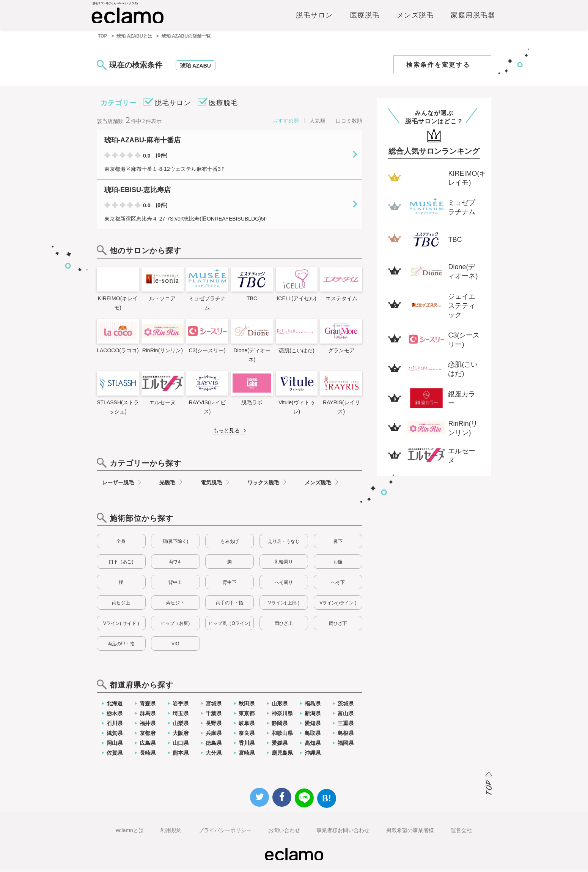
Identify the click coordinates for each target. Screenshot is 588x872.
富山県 (346, 717)
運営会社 (461, 834)
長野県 (214, 727)
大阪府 (181, 736)
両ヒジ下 (175, 606)
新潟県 (313, 717)
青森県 (148, 707)
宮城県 (214, 707)
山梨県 (181, 727)
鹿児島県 (282, 756)
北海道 (115, 707)
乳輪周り (284, 565)
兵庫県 (214, 736)
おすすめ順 (286, 124)
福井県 (148, 727)
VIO (175, 647)
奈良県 (247, 736)
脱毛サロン (314, 18)
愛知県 (313, 727)
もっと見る (226, 434)
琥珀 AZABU (196, 69)
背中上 (175, 586)
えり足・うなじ (284, 545)
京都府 (148, 736)
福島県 (313, 707)
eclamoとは (130, 834)
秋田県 (247, 707)
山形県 (280, 707)
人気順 (318, 124)
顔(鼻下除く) (175, 545)
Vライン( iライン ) (338, 606)
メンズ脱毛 (415, 18)
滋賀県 (115, 736)
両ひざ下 (338, 627)
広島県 (148, 746)
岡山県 (115, 746)
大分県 (214, 756)
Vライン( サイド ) (121, 627)
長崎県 (148, 756)
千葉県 (214, 717)
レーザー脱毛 (118, 486)
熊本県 (181, 756)
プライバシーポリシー (225, 834)
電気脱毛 (211, 486)
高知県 (313, 746)
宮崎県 (247, 756)
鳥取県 (313, 736)
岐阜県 (247, 727)
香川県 (247, 746)
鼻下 (338, 545)
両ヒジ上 (121, 606)
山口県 (181, 746)
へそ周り (284, 586)
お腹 (338, 565)
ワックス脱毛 (263, 486)
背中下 (230, 586)
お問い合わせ (284, 834)
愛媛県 (280, 746)
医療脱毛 (365, 18)
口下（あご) (121, 565)
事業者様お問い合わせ (343, 834)
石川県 (115, 727)
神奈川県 (282, 717)
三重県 (346, 727)
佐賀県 (115, 756)
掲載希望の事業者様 (410, 834)
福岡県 (346, 746)
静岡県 (280, 727)
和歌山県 (282, 736)
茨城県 (346, 707)
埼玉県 (181, 717)
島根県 (346, 736)
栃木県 (115, 717)
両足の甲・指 (121, 647)
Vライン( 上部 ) (284, 606)
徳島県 (214, 746)
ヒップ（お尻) (175, 627)
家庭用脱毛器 (473, 18)
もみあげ (230, 545)
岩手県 (181, 707)
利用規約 (171, 834)
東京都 (247, 717)
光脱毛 (167, 486)
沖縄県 (313, 756)
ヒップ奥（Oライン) (229, 627)
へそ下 (338, 586)
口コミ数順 (349, 124)
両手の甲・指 (230, 606)
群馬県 (148, 717)
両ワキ (175, 565)
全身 (121, 545)
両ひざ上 (284, 627)
